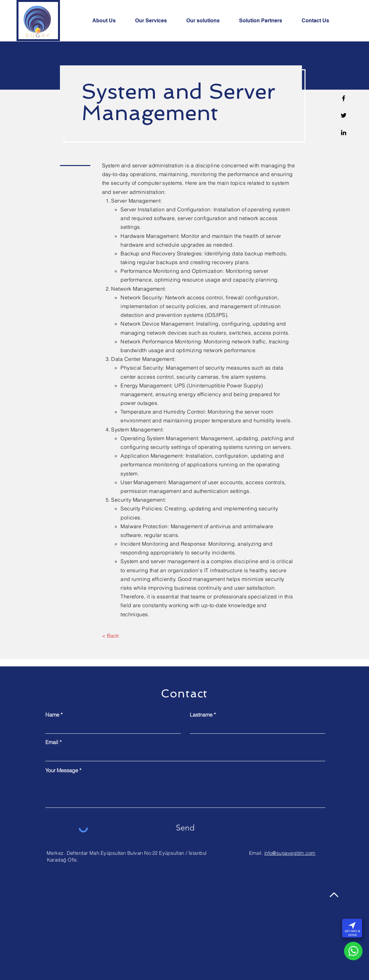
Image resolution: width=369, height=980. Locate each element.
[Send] (185, 828)
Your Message (62, 770)
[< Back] (111, 636)
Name (52, 715)
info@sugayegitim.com (290, 853)
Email (52, 742)
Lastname (201, 715)
